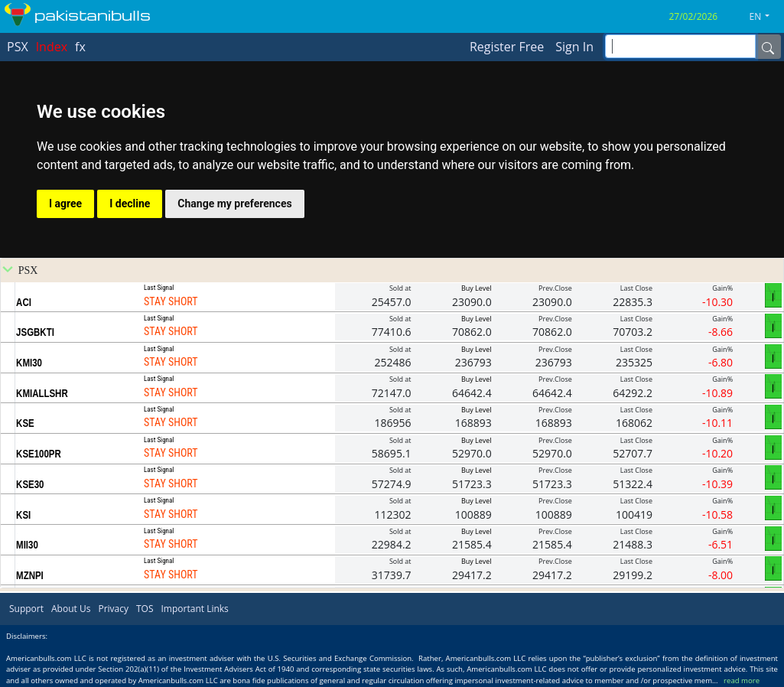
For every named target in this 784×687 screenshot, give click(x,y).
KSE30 (30, 484)
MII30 (27, 545)
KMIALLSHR (42, 393)
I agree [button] (65, 203)
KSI (23, 515)
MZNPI (30, 575)
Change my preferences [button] (234, 203)
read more (742, 680)
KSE (25, 423)
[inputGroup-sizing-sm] (680, 46)
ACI (24, 302)
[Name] (768, 47)
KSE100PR (39, 454)
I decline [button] (130, 203)
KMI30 (29, 363)
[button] (766, 17)
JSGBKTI (35, 332)
